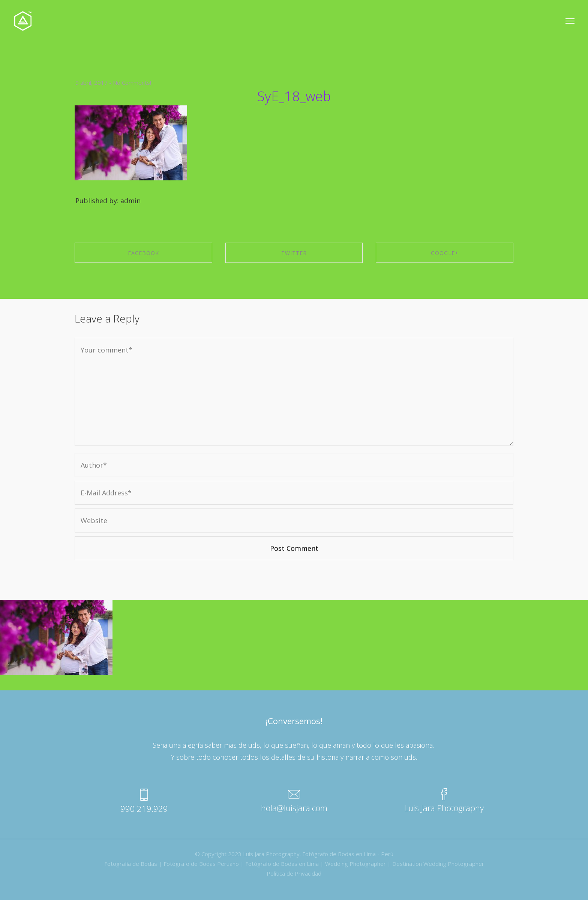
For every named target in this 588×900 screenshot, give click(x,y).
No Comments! (132, 82)
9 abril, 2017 (91, 82)
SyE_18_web (294, 96)
